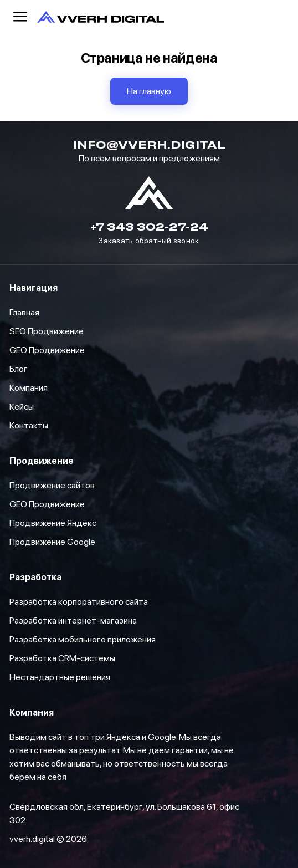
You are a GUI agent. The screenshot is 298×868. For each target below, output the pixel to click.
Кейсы (22, 407)
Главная (24, 312)
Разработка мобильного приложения (83, 639)
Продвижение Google (52, 542)
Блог (19, 369)
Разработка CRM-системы (62, 658)
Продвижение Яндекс (53, 523)
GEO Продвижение (47, 504)
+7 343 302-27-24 (149, 226)
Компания (29, 388)
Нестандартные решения (60, 677)
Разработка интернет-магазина (73, 621)
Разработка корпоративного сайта (79, 602)
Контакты (29, 425)
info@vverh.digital (149, 144)
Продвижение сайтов (52, 485)
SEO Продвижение (47, 331)
